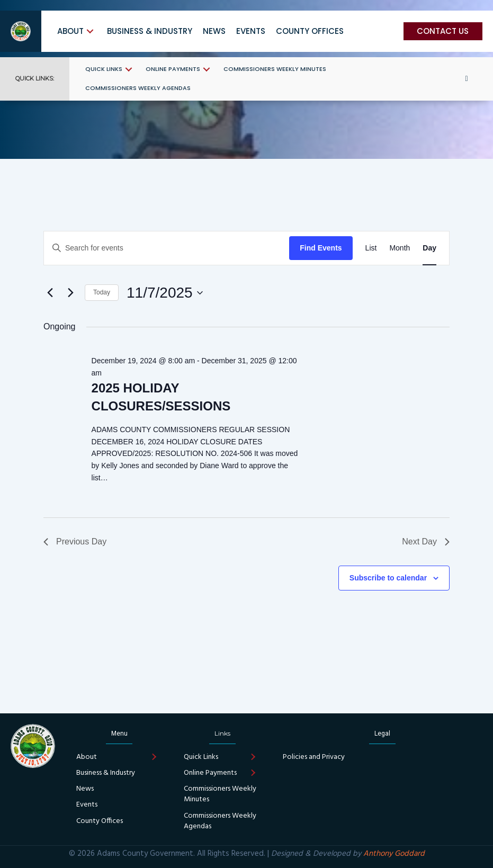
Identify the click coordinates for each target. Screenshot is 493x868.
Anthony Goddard (394, 854)
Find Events (321, 248)
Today (102, 292)
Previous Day (75, 542)
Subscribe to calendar (388, 578)
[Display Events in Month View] (400, 248)
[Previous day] (50, 293)
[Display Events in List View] (371, 248)
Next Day (426, 542)
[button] (90, 31)
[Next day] (70, 293)
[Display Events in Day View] (429, 248)
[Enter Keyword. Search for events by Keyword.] (167, 248)
